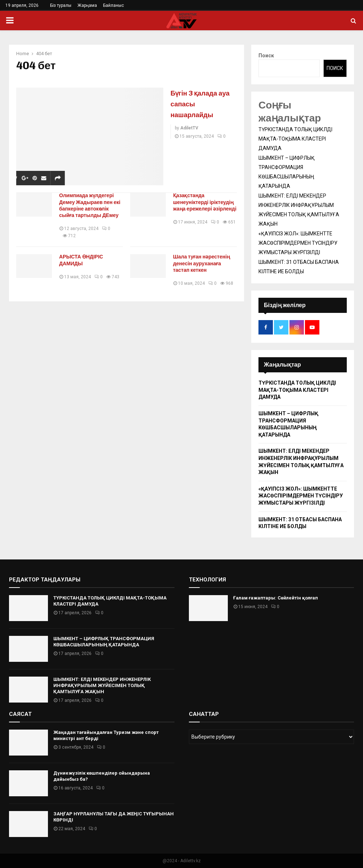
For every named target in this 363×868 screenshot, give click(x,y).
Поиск (266, 56)
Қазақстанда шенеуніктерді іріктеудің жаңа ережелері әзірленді (201, 205)
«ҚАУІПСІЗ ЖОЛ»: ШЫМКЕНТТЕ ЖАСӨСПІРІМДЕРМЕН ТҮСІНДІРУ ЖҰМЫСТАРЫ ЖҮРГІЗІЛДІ (298, 243)
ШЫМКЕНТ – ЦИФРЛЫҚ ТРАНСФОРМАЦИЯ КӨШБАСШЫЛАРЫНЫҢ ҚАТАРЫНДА (104, 642)
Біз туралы (61, 5)
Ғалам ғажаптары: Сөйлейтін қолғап (276, 598)
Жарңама (87, 5)
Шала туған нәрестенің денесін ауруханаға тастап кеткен (205, 263)
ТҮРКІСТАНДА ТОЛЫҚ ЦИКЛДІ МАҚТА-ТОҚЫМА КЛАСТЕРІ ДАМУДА (295, 139)
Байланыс (114, 5)
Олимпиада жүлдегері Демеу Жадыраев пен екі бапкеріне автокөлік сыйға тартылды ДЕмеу (92, 205)
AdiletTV (189, 128)
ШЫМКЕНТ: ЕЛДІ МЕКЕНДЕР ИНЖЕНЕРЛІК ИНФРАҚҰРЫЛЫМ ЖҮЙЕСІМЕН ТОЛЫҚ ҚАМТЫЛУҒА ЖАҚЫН (102, 685)
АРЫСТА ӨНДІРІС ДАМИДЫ (84, 260)
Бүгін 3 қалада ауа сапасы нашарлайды (201, 103)
